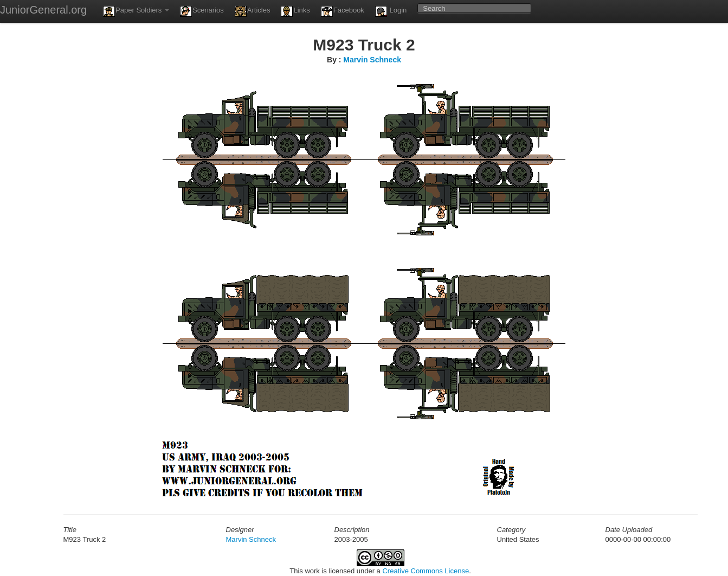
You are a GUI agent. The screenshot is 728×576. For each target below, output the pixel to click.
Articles (253, 11)
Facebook (343, 11)
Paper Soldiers (136, 11)
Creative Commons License (426, 571)
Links (295, 11)
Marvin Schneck (372, 60)
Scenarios (202, 11)
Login (391, 11)
